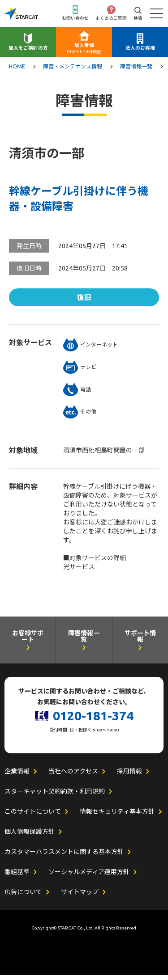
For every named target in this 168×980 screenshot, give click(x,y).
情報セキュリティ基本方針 (117, 816)
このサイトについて (33, 816)
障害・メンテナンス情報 (73, 69)
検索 (138, 19)
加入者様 (84, 51)
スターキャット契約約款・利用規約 (55, 796)
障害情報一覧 (136, 69)
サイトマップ (80, 897)
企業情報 (17, 776)
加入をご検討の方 (28, 50)
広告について (23, 897)
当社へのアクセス (73, 776)
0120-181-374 (93, 720)
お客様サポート (28, 643)
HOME (17, 69)
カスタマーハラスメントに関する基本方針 (64, 857)
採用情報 (129, 776)
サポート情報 (140, 643)
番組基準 (17, 877)
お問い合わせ (75, 19)
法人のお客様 (140, 50)
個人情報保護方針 (30, 836)
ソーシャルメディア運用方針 (89, 877)
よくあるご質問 (111, 19)
